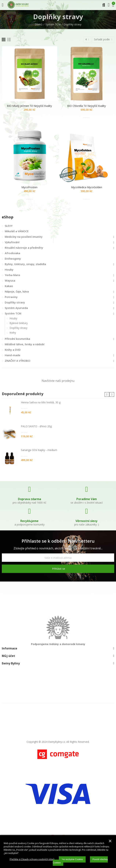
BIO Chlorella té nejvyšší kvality (86, 106)
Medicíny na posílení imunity (24, 237)
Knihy (13, 333)
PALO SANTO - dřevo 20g (36, 426)
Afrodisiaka (12, 253)
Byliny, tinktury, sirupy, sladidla (25, 264)
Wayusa (10, 280)
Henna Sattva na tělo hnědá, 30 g (41, 402)
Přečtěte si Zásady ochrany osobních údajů (32, 859)
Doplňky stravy (15, 302)
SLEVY (9, 226)
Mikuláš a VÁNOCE (17, 231)
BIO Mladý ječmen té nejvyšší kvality (29, 106)
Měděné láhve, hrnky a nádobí (25, 344)
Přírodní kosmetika (17, 339)
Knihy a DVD (13, 350)
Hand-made (13, 355)
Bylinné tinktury (19, 323)
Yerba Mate (12, 275)
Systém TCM (13, 313)
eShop (8, 217)
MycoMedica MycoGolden (87, 187)
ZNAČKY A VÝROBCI (18, 361)
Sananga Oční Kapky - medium (39, 450)
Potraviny (11, 297)
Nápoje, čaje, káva (17, 291)
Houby (9, 269)
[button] (107, 394)
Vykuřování (12, 242)
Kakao (9, 286)
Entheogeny (13, 259)
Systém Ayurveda (16, 308)
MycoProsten (29, 187)
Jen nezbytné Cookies (72, 859)
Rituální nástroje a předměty (24, 248)
